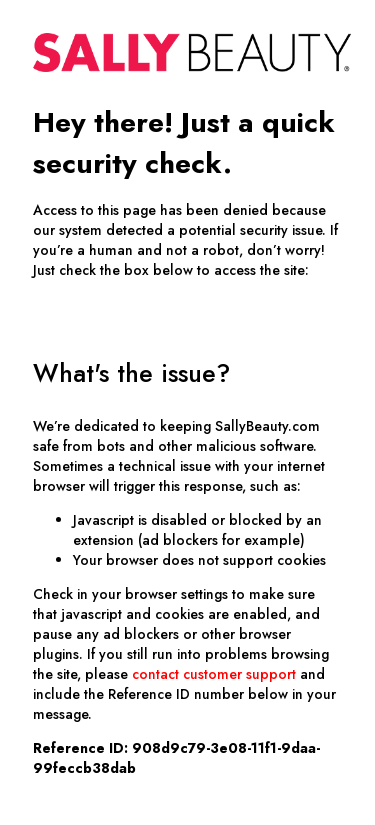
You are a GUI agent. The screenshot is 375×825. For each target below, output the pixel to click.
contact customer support (214, 674)
